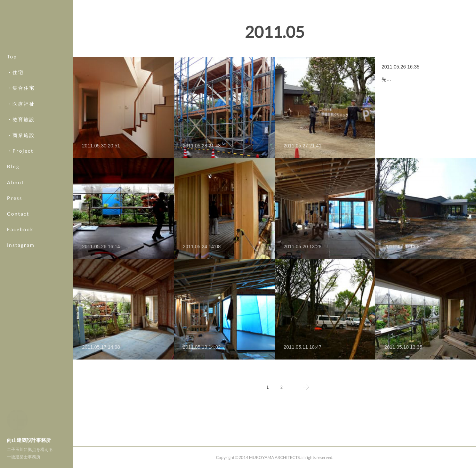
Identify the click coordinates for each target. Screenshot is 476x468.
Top (12, 57)
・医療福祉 (21, 104)
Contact (18, 214)
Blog (13, 166)
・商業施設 (21, 135)
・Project (20, 151)
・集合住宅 (21, 88)
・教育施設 (21, 119)
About (15, 182)
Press (15, 198)
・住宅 (15, 72)
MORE (15, 229)
